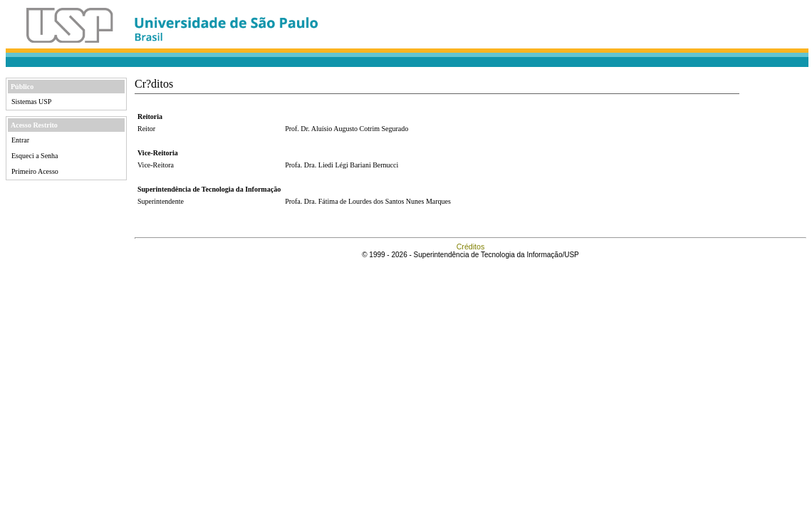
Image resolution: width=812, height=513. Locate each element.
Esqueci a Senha (35, 156)
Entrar (20, 140)
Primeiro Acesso (35, 171)
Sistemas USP (31, 102)
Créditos (471, 247)
